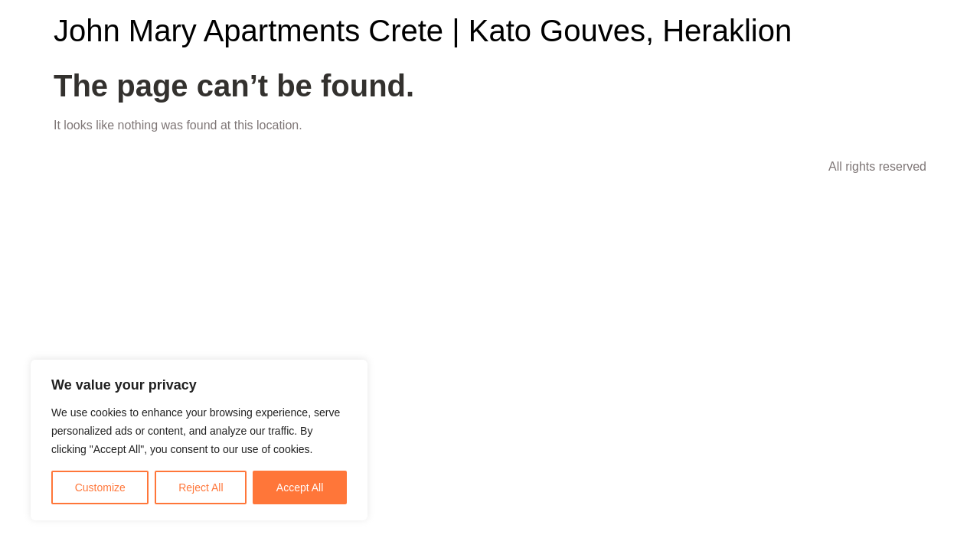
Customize (100, 487)
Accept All (300, 487)
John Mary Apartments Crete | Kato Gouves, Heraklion (423, 31)
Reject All (201, 487)
